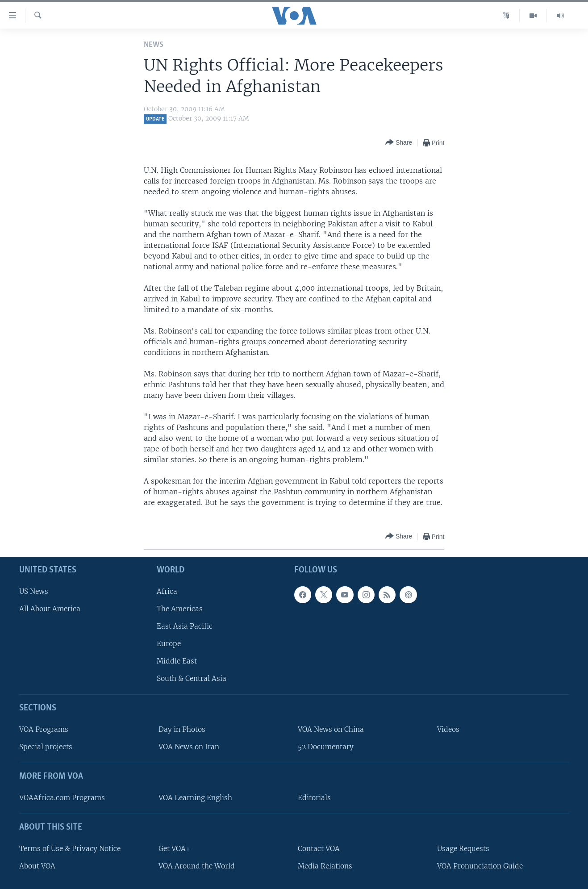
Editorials (314, 798)
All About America (50, 609)
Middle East (177, 661)
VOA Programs (44, 729)
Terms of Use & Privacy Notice (70, 849)
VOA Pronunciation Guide (480, 866)
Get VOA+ (174, 849)
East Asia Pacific (185, 626)
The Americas (180, 609)
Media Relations (325, 866)
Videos (448, 729)
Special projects (46, 747)
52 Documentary (326, 747)
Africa (167, 591)
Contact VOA (319, 849)
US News (34, 591)
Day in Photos (182, 729)
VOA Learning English (195, 798)
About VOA (37, 866)
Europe (169, 644)
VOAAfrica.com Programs (62, 798)
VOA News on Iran (189, 747)
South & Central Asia (192, 679)
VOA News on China (331, 729)
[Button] (399, 143)
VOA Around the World (197, 866)
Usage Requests (463, 849)
